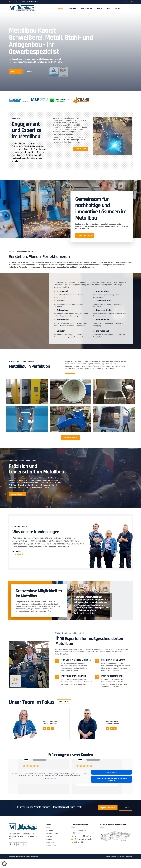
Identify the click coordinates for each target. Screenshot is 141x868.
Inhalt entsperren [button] (112, 781)
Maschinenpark (86, 8)
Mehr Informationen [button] (50, 787)
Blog (108, 8)
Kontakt (118, 8)
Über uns (73, 8)
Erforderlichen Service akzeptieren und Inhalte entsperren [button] (112, 788)
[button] (4, 864)
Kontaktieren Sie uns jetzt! (67, 816)
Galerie (99, 8)
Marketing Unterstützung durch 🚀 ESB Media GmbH (119, 865)
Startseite (61, 8)
